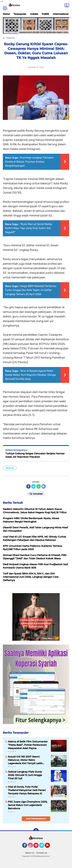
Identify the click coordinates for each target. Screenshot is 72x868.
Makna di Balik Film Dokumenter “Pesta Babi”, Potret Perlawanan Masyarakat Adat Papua (28, 745)
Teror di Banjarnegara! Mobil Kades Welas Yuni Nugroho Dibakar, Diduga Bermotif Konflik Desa (31, 375)
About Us (30, 853)
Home (6, 14)
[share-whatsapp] (39, 486)
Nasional (10, 468)
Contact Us (42, 853)
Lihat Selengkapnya (36, 819)
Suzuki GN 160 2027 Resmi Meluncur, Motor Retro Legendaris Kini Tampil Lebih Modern (25, 760)
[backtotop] (36, 831)
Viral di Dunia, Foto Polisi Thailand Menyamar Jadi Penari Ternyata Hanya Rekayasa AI (27, 790)
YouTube (50, 847)
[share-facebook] (28, 486)
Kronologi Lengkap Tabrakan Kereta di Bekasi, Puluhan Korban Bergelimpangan (29, 162)
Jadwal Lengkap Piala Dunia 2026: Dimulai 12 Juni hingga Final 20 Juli (25, 775)
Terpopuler (20, 14)
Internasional (61, 14)
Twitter (43, 847)
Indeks (34, 14)
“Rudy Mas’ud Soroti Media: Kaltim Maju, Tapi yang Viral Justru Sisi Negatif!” (29, 228)
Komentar (36, 494)
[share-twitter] (33, 486)
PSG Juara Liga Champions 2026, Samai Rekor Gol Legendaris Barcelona (28, 805)
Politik (45, 14)
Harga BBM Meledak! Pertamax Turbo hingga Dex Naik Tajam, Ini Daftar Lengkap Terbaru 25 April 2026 (31, 290)
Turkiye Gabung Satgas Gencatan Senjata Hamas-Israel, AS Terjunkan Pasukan (35, 455)
